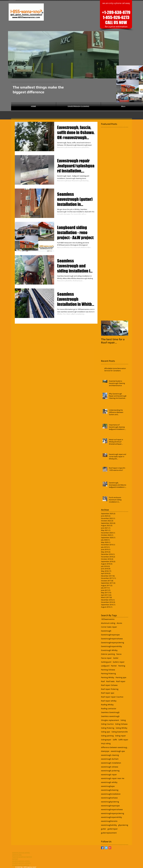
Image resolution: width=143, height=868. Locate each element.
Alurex (119, 623)
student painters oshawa (21, 863)
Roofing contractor (109, 709)
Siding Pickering (108, 728)
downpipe (105, 751)
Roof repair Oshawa (109, 685)
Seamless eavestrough (110, 716)
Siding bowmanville (120, 732)
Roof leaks (110, 681)
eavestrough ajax (118, 751)
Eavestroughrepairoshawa (112, 639)
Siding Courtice (107, 724)
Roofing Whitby (107, 705)
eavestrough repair (109, 775)
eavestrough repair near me (113, 778)
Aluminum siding (108, 623)
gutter (104, 829)
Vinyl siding (106, 743)
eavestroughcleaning (110, 790)
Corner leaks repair (109, 627)
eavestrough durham (110, 759)
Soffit (115, 740)
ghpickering (123, 825)
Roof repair (121, 681)
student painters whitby (21, 861)
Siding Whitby (121, 728)
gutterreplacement (109, 833)
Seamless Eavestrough (110, 712)
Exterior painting (108, 654)
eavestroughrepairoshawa (112, 809)
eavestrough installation (111, 763)
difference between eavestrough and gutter (115, 747)
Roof (103, 681)
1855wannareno (108, 619)
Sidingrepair (106, 740)
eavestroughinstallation (111, 794)
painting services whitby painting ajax (21, 854)
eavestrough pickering (110, 771)
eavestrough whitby (109, 782)
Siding (123, 720)
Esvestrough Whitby (109, 650)
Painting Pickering (108, 673)
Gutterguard (106, 662)
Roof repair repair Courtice (112, 697)
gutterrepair (113, 829)
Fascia (119, 654)
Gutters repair (119, 662)
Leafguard (105, 666)
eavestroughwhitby (109, 825)
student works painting (21, 865)
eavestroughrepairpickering (113, 813)
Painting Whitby (108, 677)
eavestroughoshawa (109, 798)
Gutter (116, 658)
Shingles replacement (110, 720)
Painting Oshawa (108, 670)
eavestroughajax (108, 786)
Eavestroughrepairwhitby (111, 646)
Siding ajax (106, 732)
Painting (122, 666)
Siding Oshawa (121, 724)
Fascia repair (106, 658)
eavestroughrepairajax (110, 806)
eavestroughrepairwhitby (111, 817)
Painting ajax (121, 677)
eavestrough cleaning (110, 755)
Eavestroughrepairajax (110, 635)
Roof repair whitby (109, 701)
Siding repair (120, 736)
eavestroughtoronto (109, 821)
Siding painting (107, 736)
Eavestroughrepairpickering (113, 643)
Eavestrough (106, 631)
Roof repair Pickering (110, 689)
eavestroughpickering (110, 802)
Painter (114, 666)
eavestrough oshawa (110, 767)
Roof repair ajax (108, 693)
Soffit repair (123, 740)
